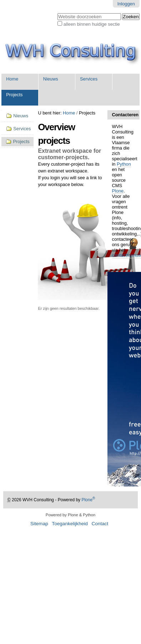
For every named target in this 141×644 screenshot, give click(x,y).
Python (124, 164)
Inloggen (126, 4)
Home (12, 79)
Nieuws (51, 79)
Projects (14, 95)
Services (89, 79)
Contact (100, 524)
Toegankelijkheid (70, 524)
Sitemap (39, 524)
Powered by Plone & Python (70, 515)
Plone (118, 191)
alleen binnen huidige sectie (92, 24)
